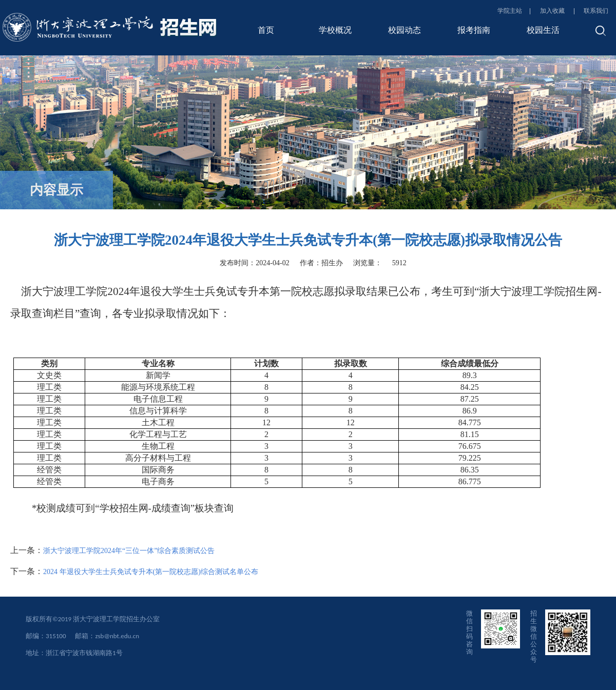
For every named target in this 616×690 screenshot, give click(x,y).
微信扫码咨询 (469, 633)
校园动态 (405, 30)
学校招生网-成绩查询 (145, 508)
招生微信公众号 (534, 636)
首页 (266, 30)
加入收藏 (553, 11)
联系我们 (596, 11)
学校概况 (335, 30)
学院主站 (510, 11)
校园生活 (543, 30)
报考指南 (474, 30)
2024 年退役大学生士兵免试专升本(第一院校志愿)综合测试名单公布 (151, 572)
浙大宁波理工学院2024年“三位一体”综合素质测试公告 (129, 551)
